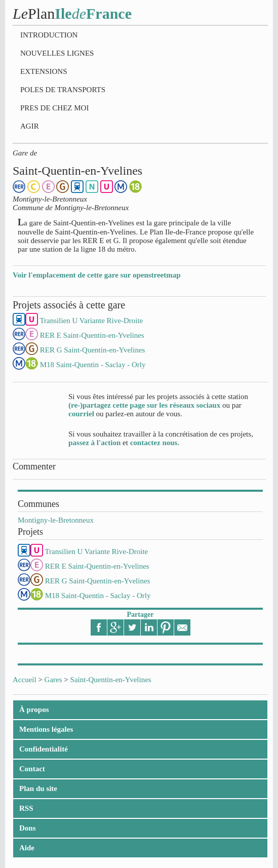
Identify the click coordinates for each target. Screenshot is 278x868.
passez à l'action (94, 443)
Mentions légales (46, 729)
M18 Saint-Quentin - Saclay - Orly (98, 596)
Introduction (49, 35)
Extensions (44, 71)
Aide (27, 848)
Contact (32, 769)
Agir (30, 126)
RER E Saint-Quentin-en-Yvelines (97, 566)
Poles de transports (63, 90)
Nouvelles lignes (57, 53)
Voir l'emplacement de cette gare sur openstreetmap (97, 275)
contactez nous (154, 443)
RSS (26, 808)
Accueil (25, 680)
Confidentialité (44, 749)
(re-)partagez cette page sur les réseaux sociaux (144, 405)
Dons (28, 828)
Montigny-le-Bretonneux (56, 520)
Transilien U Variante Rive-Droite (96, 551)
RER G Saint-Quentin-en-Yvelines (98, 581)
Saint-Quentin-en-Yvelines (111, 680)
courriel (81, 414)
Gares (53, 680)
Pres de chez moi (54, 108)
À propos (34, 709)
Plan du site (38, 788)
